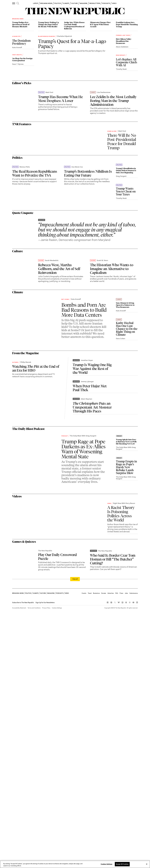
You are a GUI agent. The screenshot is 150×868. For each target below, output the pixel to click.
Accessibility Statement (19, 856)
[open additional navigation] (14, 3)
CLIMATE (66, 3)
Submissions (134, 841)
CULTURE (74, 3)
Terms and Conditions (34, 856)
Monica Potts (25, 301)
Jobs (126, 841)
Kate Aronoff (17, 47)
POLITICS (58, 3)
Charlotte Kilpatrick (64, 85)
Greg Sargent (121, 295)
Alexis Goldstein (122, 63)
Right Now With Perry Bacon (124, 690)
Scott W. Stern (102, 411)
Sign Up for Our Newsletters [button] (45, 851)
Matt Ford (49, 153)
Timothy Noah (121, 86)
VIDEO (114, 3)
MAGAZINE (84, 3)
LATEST (36, 3)
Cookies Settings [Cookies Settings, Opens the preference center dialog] (107, 864)
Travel (90, 841)
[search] (18, 3)
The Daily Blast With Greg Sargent (83, 610)
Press (121, 841)
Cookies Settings (57, 856)
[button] (23, 851)
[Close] (147, 864)
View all (75, 827)
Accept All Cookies (122, 864)
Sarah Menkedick (52, 411)
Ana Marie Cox (77, 301)
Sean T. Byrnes (18, 81)
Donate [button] (104, 841)
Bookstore (96, 841)
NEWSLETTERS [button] (95, 3)
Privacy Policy (46, 856)
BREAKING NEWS (46, 3)
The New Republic (45, 799)
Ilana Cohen (121, 505)
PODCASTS (106, 3)
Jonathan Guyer (87, 527)
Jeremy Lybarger (87, 549)
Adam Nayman (86, 572)
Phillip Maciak (26, 561)
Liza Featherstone (104, 153)
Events (84, 841)
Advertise (111, 841)
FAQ (117, 841)
